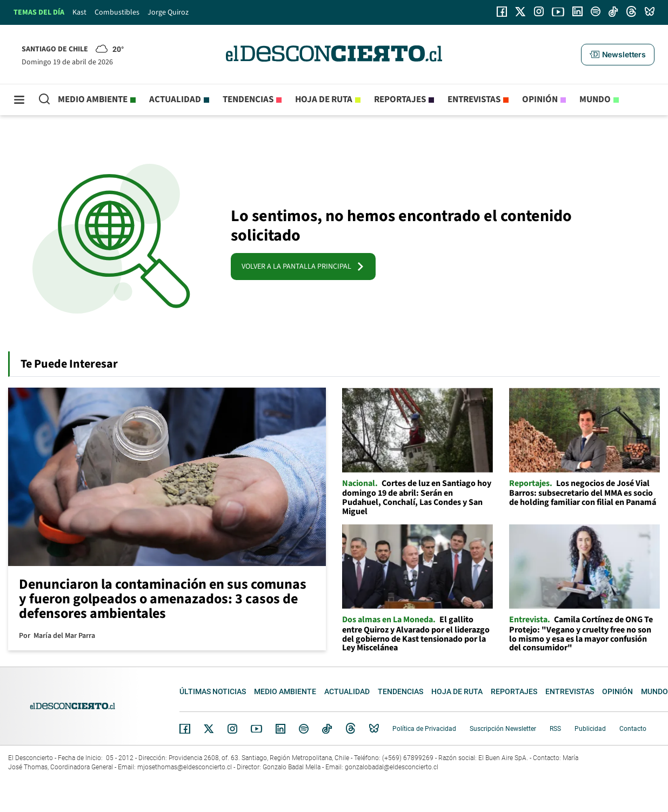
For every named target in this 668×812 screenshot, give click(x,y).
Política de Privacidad (424, 729)
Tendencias (248, 99)
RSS (555, 729)
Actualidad (175, 99)
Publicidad (590, 729)
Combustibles (117, 12)
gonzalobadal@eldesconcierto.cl (392, 767)
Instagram (232, 729)
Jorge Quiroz (168, 12)
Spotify (304, 729)
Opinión (540, 99)
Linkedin (280, 729)
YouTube (256, 729)
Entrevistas (474, 99)
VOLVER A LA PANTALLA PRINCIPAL (303, 267)
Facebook (185, 729)
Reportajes (400, 99)
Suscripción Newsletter (503, 729)
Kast (79, 12)
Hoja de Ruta (324, 99)
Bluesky (374, 729)
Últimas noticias (213, 691)
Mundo (595, 99)
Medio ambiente (93, 99)
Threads (351, 729)
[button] (618, 55)
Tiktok (327, 729)
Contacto (633, 729)
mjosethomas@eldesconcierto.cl (185, 767)
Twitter (209, 729)
